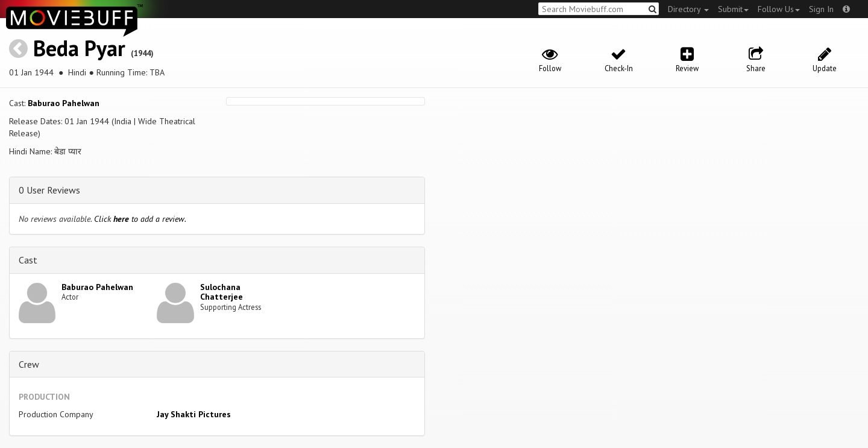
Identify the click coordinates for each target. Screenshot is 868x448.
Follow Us (779, 9)
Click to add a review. (140, 219)
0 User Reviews (49, 190)
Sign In (821, 9)
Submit (733, 9)
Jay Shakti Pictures (194, 414)
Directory (688, 9)
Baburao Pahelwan (64, 103)
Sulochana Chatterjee (222, 292)
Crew (29, 364)
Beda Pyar (79, 48)
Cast (28, 260)
